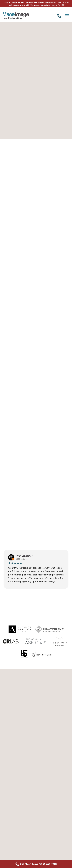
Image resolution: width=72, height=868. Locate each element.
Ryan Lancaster (24, 556)
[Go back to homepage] (16, 16)
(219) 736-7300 (59, 16)
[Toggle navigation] (67, 16)
